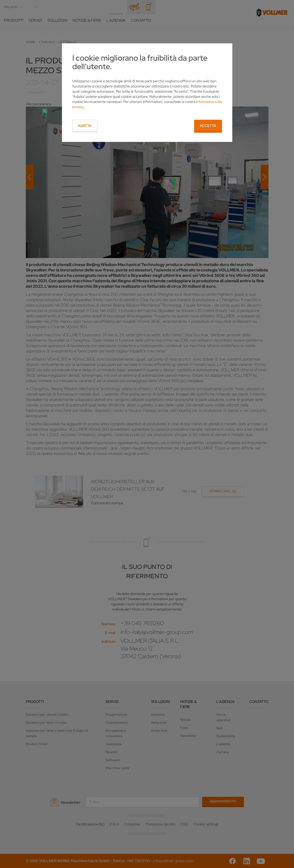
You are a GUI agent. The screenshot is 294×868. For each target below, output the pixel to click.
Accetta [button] (208, 126)
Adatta (85, 126)
